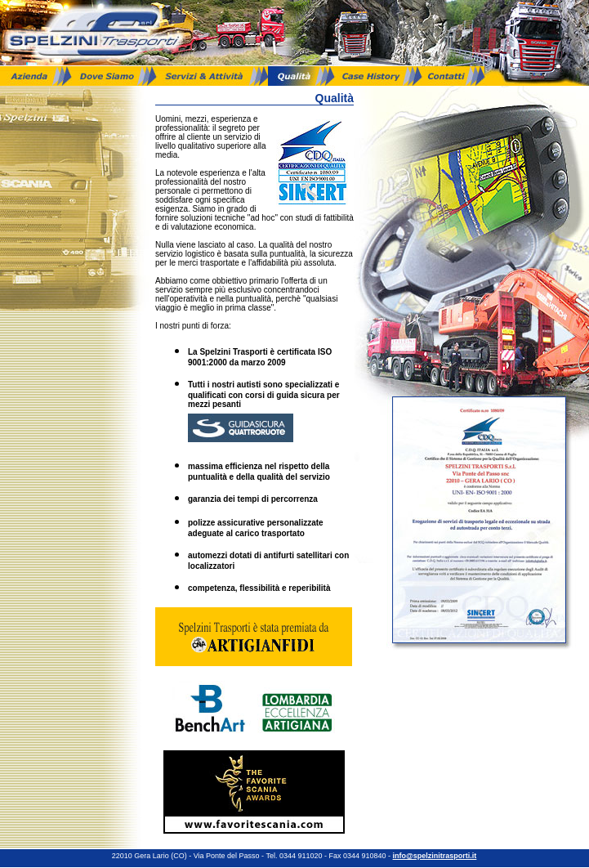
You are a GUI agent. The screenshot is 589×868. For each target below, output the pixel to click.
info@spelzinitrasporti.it (435, 856)
